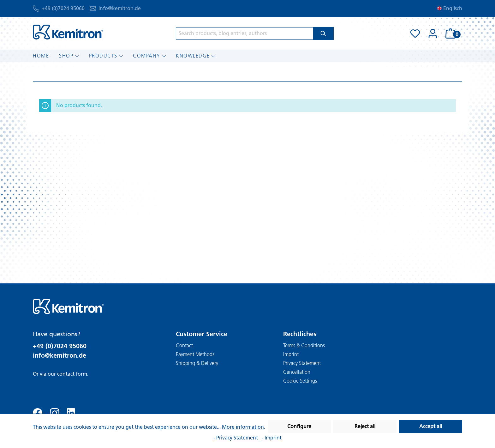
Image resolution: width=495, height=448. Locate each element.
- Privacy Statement (236, 438)
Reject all (365, 426)
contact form (72, 374)
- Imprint (272, 438)
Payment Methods (195, 354)
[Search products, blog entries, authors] (245, 33)
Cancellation (297, 372)
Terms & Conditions (304, 345)
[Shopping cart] (452, 33)
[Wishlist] (415, 33)
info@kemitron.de (120, 8)
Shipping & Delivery (197, 363)
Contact (184, 345)
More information (243, 427)
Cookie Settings (300, 381)
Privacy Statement (302, 363)
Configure (299, 426)
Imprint (291, 354)
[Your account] (433, 33)
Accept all (431, 426)
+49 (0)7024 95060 (63, 8)
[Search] (323, 33)
